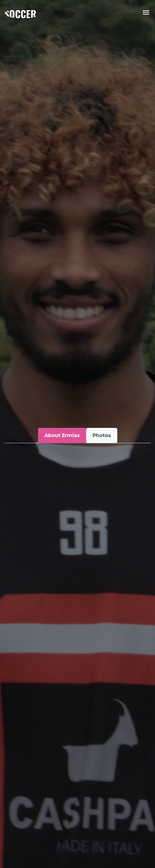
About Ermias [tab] (62, 435)
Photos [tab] (102, 435)
